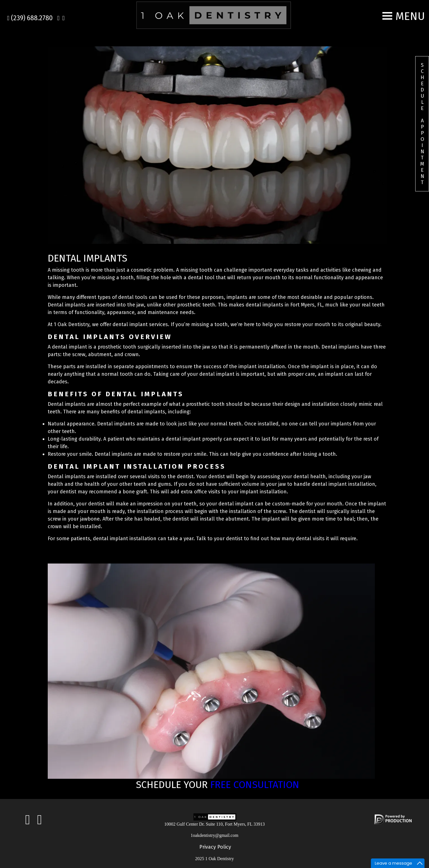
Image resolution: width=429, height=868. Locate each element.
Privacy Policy (215, 847)
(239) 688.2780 (30, 18)
